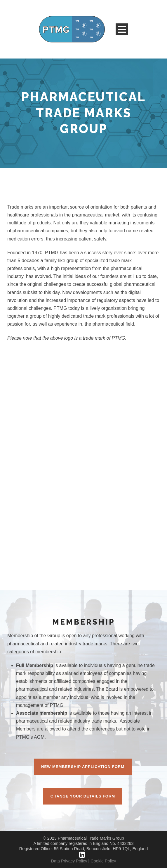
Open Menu (122, 29)
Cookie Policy (103, 861)
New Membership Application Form (83, 767)
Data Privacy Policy (69, 861)
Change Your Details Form (83, 796)
